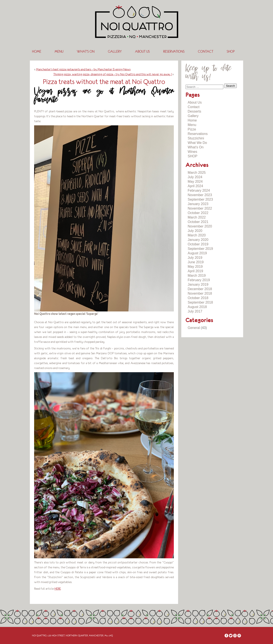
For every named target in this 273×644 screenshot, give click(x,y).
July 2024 (195, 177)
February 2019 (199, 280)
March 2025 (197, 173)
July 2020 (195, 231)
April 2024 (195, 186)
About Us (142, 51)
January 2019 (198, 284)
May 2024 (195, 182)
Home (37, 51)
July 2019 (195, 258)
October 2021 (198, 222)
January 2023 (198, 204)
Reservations (174, 51)
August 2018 (197, 307)
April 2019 (195, 271)
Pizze (192, 129)
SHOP (231, 51)
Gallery (115, 51)
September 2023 (200, 199)
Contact (206, 51)
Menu (59, 51)
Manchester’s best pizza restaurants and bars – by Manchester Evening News (83, 69)
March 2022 (197, 217)
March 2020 (197, 235)
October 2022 (198, 213)
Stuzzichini (196, 138)
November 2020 (200, 226)
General (194, 328)
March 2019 (197, 276)
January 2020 (198, 240)
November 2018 (200, 293)
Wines (192, 152)
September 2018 (200, 302)
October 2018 (198, 298)
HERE (58, 589)
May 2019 (195, 267)
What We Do (197, 143)
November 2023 (200, 195)
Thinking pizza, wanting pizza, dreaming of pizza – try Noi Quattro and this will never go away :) (113, 74)
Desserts (194, 111)
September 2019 (200, 249)
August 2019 (197, 253)
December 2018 (200, 289)
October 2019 (198, 244)
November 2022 (200, 208)
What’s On (86, 51)
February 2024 (199, 190)
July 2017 (195, 311)
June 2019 (196, 262)
